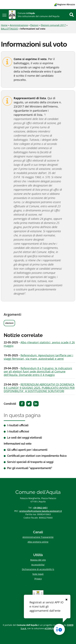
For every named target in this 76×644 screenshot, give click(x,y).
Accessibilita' (38, 565)
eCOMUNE (50, 628)
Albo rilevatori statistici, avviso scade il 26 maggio (39, 344)
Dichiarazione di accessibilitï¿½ (38, 569)
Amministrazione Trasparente (38, 537)
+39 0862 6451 (40, 508)
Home (4, 25)
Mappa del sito (38, 560)
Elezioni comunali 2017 (53, 25)
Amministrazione (19, 25)
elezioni (9, 323)
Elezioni (34, 25)
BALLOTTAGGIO (9, 29)
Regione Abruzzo (65, 4)
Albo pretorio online (38, 542)
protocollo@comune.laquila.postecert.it (41, 511)
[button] (4, 15)
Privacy (38, 579)
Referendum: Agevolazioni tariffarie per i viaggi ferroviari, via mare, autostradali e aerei (38, 357)
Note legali (38, 574)
